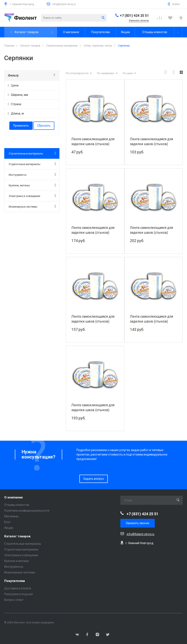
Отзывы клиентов (17, 505)
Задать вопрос (94, 479)
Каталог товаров (17, 536)
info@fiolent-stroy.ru (64, 4)
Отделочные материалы (32, 164)
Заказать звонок (138, 523)
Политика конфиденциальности (27, 511)
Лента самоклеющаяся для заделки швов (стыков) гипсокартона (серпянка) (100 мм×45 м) (95, 319)
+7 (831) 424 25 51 (134, 16)
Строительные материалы (32, 153)
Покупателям (15, 581)
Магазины (11, 516)
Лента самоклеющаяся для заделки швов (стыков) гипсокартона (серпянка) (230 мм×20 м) (95, 408)
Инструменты (32, 174)
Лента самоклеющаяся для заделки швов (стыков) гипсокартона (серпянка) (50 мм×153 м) (152, 230)
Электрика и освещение (32, 196)
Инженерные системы (32, 206)
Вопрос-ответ (14, 600)
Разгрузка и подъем (18, 594)
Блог (8, 522)
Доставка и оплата (18, 588)
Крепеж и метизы (17, 561)
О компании (13, 498)
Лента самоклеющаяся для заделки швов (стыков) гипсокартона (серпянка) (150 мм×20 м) (153, 319)
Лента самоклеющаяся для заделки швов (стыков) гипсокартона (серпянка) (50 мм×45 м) (152, 142)
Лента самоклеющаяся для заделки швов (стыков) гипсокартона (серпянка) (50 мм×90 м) (94, 230)
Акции (9, 528)
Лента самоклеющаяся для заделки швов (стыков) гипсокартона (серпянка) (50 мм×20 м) (94, 142)
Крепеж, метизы (32, 185)
